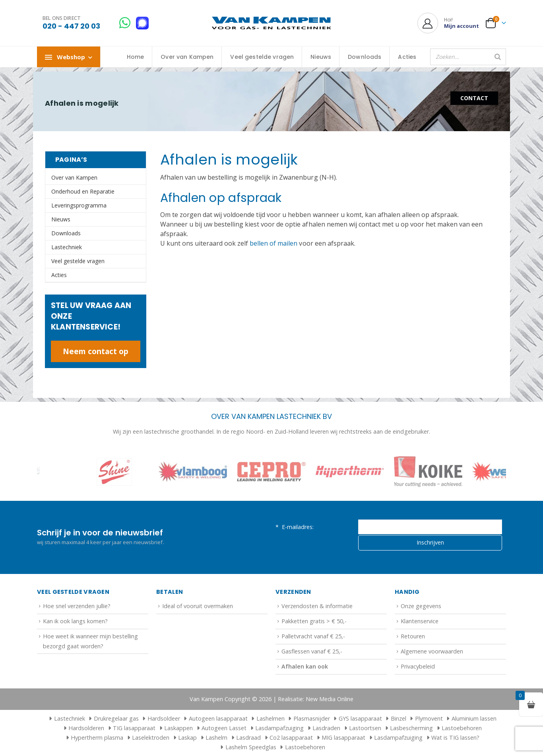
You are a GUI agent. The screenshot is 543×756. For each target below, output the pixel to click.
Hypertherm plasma (97, 738)
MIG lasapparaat (343, 738)
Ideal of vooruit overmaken (198, 606)
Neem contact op (96, 351)
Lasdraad (248, 738)
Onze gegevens (421, 606)
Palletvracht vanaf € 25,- (313, 636)
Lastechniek (67, 247)
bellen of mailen (273, 243)
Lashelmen (271, 718)
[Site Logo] (271, 23)
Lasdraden (326, 728)
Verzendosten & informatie (317, 606)
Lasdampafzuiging (279, 728)
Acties (407, 57)
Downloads (365, 57)
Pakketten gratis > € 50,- (314, 621)
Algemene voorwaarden (432, 651)
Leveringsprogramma (79, 205)
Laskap (187, 738)
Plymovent (429, 718)
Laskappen (178, 728)
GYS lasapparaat (360, 718)
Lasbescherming (411, 728)
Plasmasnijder (312, 718)
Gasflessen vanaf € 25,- (312, 651)
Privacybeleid (418, 666)
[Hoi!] (448, 23)
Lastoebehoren (462, 728)
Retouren (413, 636)
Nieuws (321, 57)
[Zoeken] (498, 57)
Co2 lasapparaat (291, 738)
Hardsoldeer (164, 718)
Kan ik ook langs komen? (75, 621)
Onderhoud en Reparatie (83, 191)
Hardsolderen (86, 728)
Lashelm (216, 738)
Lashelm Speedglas (251, 747)
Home (136, 57)
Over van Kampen (187, 57)
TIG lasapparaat (134, 728)
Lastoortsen (365, 728)
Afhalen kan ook (305, 666)
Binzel (399, 718)
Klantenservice (420, 621)
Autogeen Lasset (224, 728)
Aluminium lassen (474, 718)
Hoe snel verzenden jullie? (77, 606)
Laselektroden (151, 738)
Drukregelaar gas (116, 718)
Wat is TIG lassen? (455, 738)
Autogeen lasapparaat (218, 718)
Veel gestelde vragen (262, 57)
